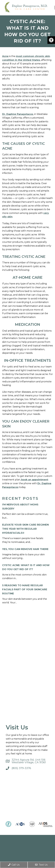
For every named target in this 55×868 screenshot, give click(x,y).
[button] (51, 40)
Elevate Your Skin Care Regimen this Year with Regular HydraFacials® (25, 529)
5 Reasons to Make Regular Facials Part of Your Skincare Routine (25, 589)
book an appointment (35, 480)
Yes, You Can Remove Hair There (25, 549)
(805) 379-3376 (21, 768)
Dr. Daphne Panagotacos (18, 114)
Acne (5, 56)
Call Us (14, 865)
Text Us (41, 865)
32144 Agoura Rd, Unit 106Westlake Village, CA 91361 (29, 761)
